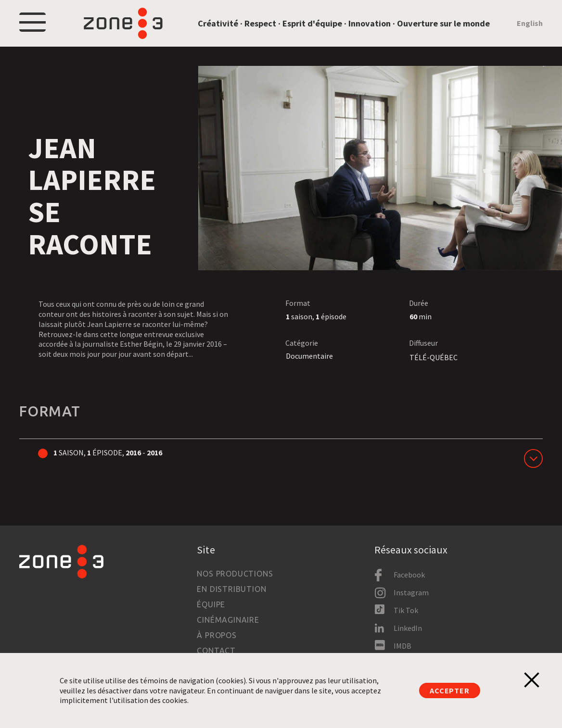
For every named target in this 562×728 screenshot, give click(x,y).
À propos (217, 635)
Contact (216, 651)
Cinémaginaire (228, 620)
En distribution (231, 589)
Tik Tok (406, 610)
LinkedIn (408, 628)
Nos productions (235, 574)
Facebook (409, 575)
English (530, 23)
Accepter (449, 690)
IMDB (402, 646)
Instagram (411, 592)
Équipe (211, 604)
